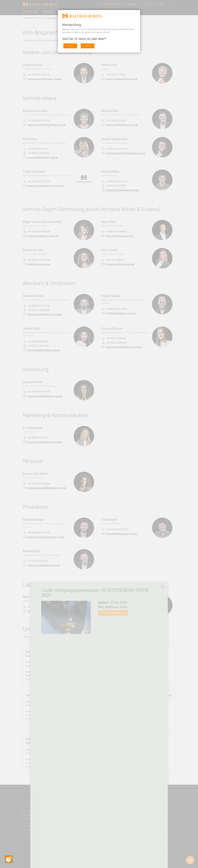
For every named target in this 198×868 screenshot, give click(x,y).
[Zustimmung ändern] (9, 859)
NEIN (88, 46)
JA (70, 46)
